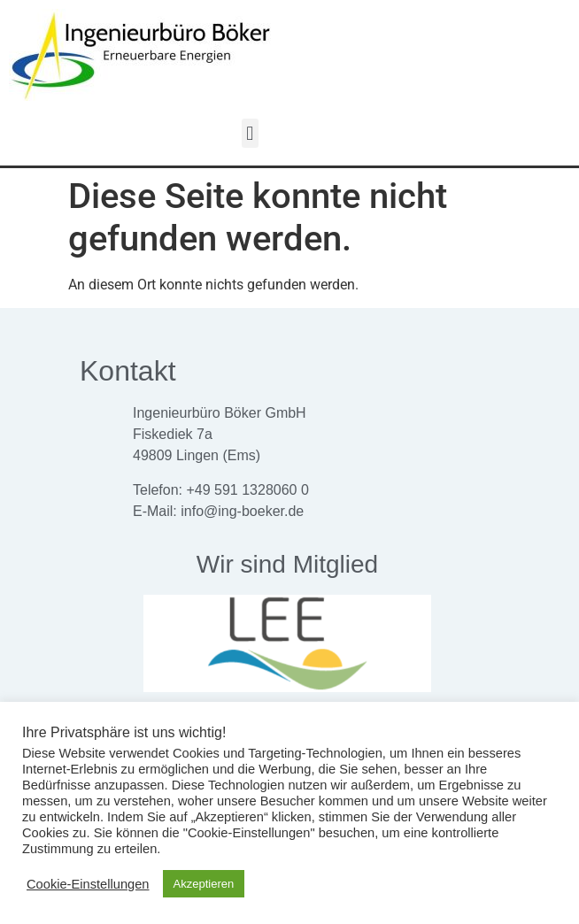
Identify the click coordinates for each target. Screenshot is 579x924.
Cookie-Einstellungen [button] (88, 884)
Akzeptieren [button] (204, 884)
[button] (250, 133)
